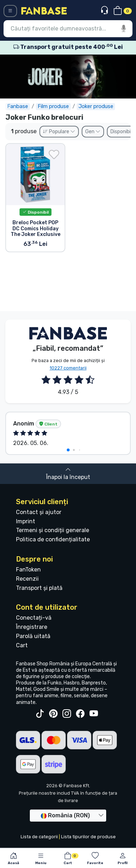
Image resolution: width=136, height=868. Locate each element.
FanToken (28, 570)
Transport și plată (39, 588)
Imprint (26, 521)
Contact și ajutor (39, 512)
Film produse (53, 106)
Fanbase (18, 106)
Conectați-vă (34, 618)
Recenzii (27, 579)
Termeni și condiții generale (53, 530)
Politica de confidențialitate (53, 539)
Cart (22, 645)
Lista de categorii (39, 837)
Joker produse (96, 106)
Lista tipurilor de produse (88, 837)
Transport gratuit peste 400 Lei (68, 47)
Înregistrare (32, 627)
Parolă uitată (33, 636)
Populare (59, 132)
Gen (93, 132)
